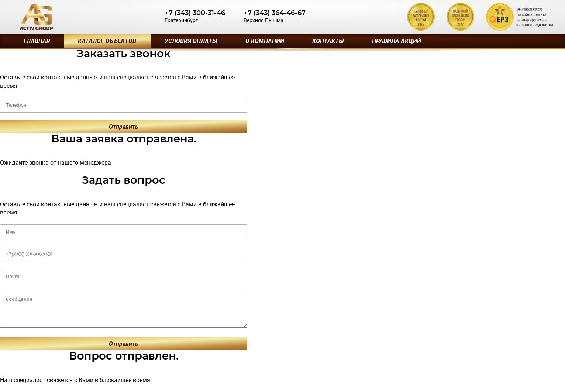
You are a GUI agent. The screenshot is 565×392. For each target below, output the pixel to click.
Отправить (124, 127)
